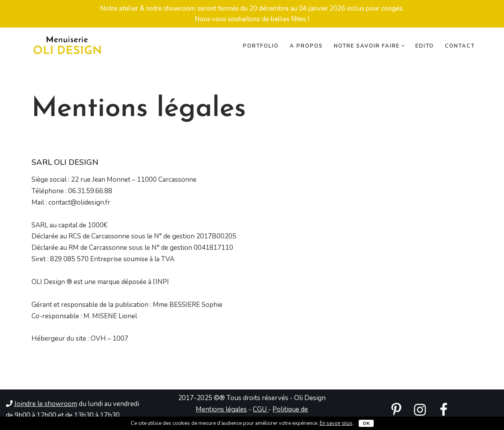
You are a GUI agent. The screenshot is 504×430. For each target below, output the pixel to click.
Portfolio (261, 46)
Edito (425, 46)
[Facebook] (444, 410)
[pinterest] (396, 410)
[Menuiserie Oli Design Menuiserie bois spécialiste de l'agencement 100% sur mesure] (67, 46)
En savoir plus (336, 423)
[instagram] (420, 410)
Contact (460, 46)
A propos (306, 46)
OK (366, 423)
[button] (403, 46)
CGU (260, 409)
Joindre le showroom (46, 404)
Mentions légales (221, 409)
